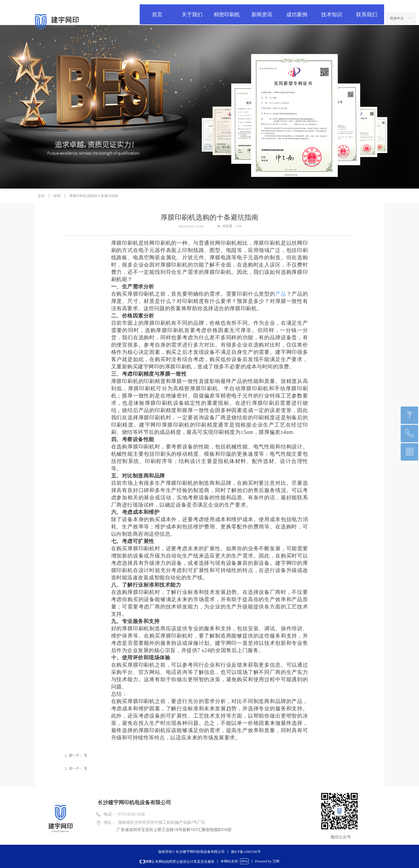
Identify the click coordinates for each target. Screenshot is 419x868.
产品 (281, 294)
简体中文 (397, 18)
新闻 (57, 196)
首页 (41, 196)
